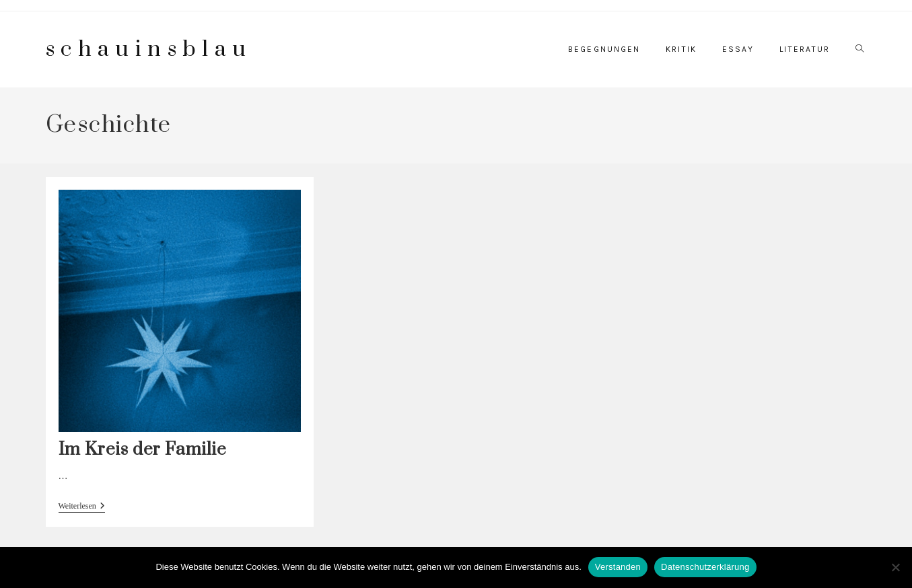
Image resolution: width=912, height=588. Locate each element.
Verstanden (618, 567)
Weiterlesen (82, 507)
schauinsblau (149, 49)
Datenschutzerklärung (705, 567)
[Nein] (895, 567)
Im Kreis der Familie (143, 450)
